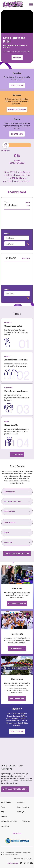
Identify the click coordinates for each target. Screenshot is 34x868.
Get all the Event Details (17, 554)
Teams (3, 807)
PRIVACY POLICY (13, 863)
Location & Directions (17, 501)
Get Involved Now (17, 603)
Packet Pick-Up (17, 511)
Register (17, 57)
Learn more (17, 455)
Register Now (17, 85)
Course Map (17, 542)
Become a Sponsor (17, 110)
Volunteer (26, 821)
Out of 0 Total (27, 204)
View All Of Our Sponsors (15, 789)
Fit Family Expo (17, 523)
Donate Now (17, 134)
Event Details (6, 802)
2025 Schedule (17, 492)
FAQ (3, 812)
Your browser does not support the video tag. (17, 22)
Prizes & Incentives (23, 807)
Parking (17, 532)
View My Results (17, 649)
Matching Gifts (22, 812)
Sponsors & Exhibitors (9, 821)
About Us (4, 817)
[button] (31, 4)
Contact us (5, 826)
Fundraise (21, 802)
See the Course (17, 698)
